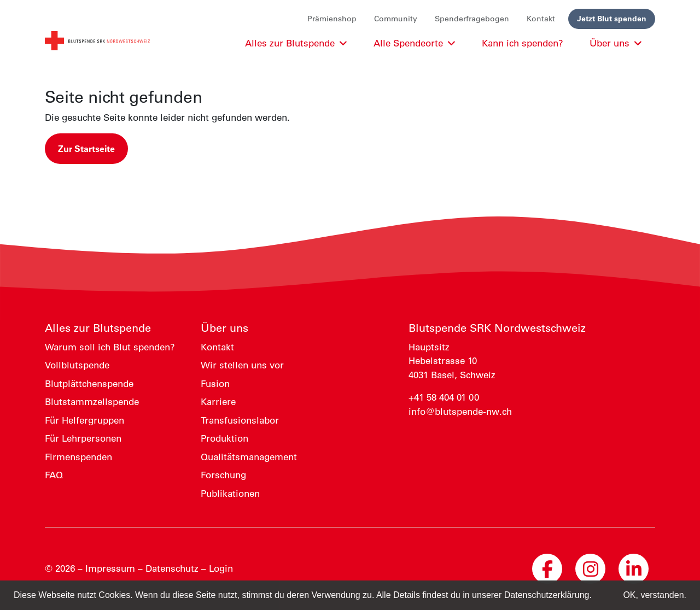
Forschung (223, 475)
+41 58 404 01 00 (444, 397)
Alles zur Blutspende (98, 328)
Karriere (218, 402)
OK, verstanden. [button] (655, 595)
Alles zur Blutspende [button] (296, 43)
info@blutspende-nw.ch (460, 412)
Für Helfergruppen (84, 420)
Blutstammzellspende (92, 402)
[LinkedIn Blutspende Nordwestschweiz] (634, 569)
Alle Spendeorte (415, 43)
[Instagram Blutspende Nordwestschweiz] (590, 569)
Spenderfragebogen (472, 19)
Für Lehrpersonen (83, 438)
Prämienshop (332, 19)
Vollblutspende (77, 365)
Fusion (215, 384)
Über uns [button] (616, 43)
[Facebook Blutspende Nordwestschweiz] (547, 569)
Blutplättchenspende (89, 384)
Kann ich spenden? (523, 43)
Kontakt (541, 19)
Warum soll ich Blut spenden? (110, 347)
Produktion (224, 438)
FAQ (54, 475)
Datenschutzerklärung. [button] (548, 595)
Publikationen (230, 494)
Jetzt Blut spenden (612, 19)
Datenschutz (172, 568)
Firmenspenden (78, 457)
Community (396, 19)
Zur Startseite (86, 149)
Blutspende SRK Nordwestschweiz (497, 328)
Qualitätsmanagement (249, 457)
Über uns (224, 328)
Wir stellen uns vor (242, 365)
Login (221, 568)
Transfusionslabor (240, 420)
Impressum (110, 568)
